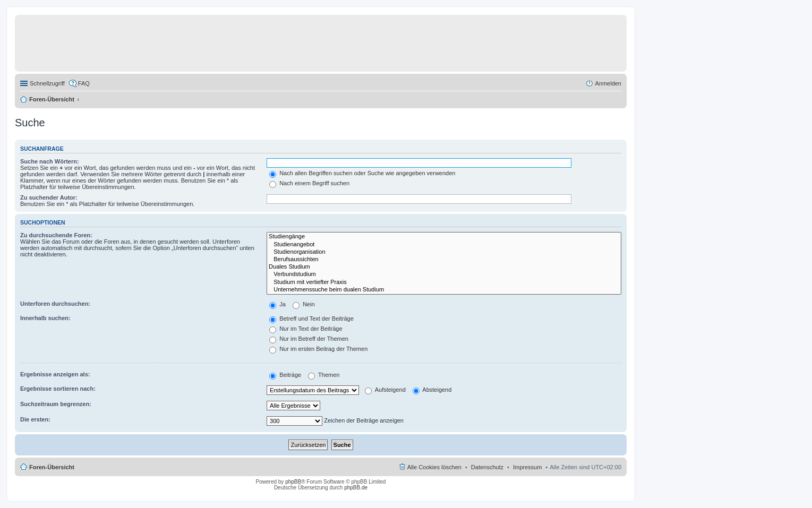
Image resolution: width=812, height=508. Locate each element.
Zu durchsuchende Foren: (56, 235)
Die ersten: (35, 419)
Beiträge (285, 375)
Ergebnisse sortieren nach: (58, 389)
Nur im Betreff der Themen (309, 339)
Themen (324, 375)
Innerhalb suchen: (45, 318)
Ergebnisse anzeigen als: (55, 374)
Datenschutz (487, 467)
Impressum (527, 467)
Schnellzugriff (47, 83)
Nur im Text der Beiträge (306, 329)
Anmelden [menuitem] (608, 83)
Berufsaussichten (444, 260)
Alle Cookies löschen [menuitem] (434, 467)
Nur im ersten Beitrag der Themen (318, 349)
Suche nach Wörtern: (50, 161)
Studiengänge (444, 237)
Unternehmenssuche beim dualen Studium (444, 290)
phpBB (293, 482)
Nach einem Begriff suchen (309, 183)
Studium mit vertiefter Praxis (444, 282)
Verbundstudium (444, 274)
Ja (277, 304)
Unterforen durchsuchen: (55, 304)
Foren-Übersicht (52, 99)
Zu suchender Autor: (49, 197)
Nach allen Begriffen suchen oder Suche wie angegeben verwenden (362, 173)
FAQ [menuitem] (84, 83)
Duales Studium (444, 267)
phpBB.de (356, 488)
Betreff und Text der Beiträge (311, 318)
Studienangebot (444, 245)
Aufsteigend (385, 390)
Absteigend (432, 390)
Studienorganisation (444, 252)
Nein (304, 304)
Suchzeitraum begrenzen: (56, 404)
